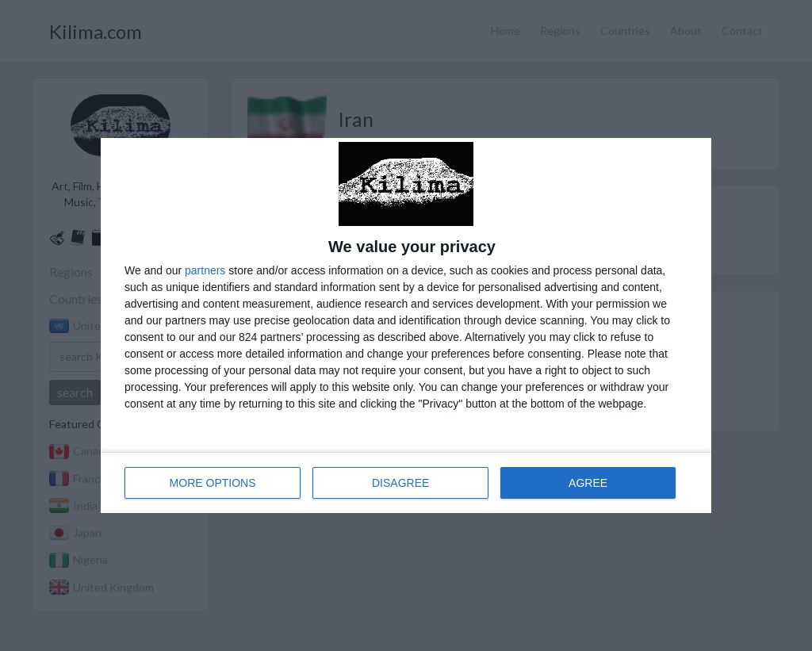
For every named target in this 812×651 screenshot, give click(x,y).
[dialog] (406, 325)
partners (205, 270)
